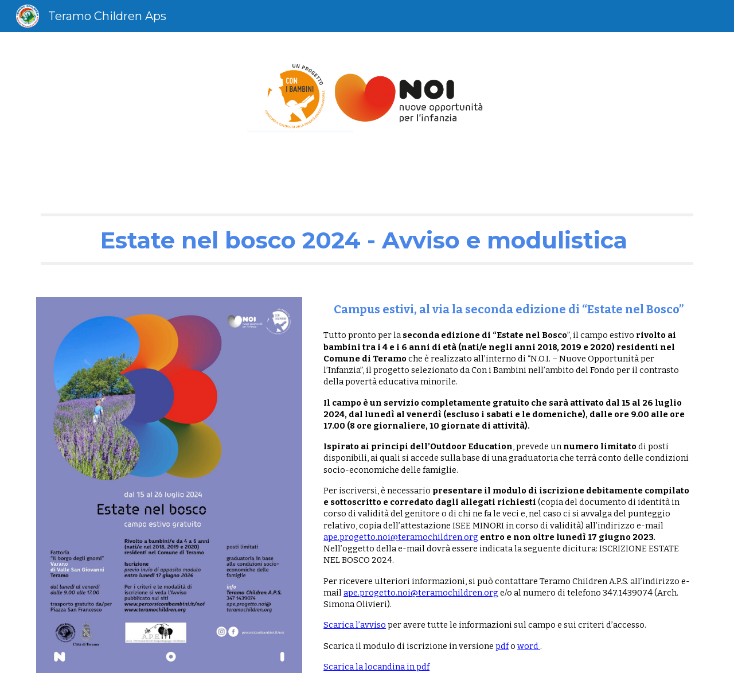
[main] (367, 239)
